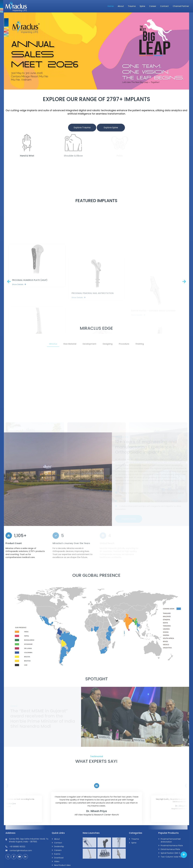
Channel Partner (181, 6)
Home (111, 6)
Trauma (132, 6)
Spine (142, 6)
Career (153, 6)
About (121, 6)
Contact (164, 6)
